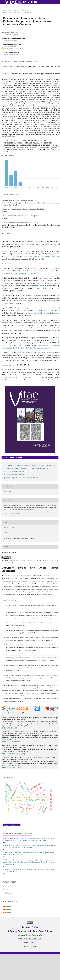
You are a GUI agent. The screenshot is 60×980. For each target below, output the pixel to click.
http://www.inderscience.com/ (36, 286)
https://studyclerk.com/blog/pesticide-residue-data (19, 273)
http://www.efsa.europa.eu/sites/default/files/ (45, 256)
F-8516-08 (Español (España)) (15, 475)
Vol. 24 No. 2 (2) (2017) (24, 10)
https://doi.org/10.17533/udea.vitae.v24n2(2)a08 (22, 61)
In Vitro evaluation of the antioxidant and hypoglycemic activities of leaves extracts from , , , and (29, 862)
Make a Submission (12, 825)
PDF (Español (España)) (14, 457)
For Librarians (8, 893)
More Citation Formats (12, 513)
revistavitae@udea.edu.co (30, 946)
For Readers (7, 887)
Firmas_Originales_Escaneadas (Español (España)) (22, 478)
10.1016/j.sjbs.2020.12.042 (11, 742)
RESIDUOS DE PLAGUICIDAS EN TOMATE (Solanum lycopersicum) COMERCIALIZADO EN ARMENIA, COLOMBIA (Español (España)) (31, 467)
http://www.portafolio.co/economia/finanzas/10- (44, 313)
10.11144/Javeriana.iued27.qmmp (14, 754)
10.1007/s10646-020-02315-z (11, 768)
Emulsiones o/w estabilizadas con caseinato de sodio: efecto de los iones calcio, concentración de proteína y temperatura (30, 847)
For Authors (7, 890)
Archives (12, 10)
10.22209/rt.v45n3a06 (9, 728)
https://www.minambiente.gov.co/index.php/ (17, 377)
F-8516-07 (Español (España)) (15, 472)
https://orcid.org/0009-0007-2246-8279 (14, 48)
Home (5, 10)
